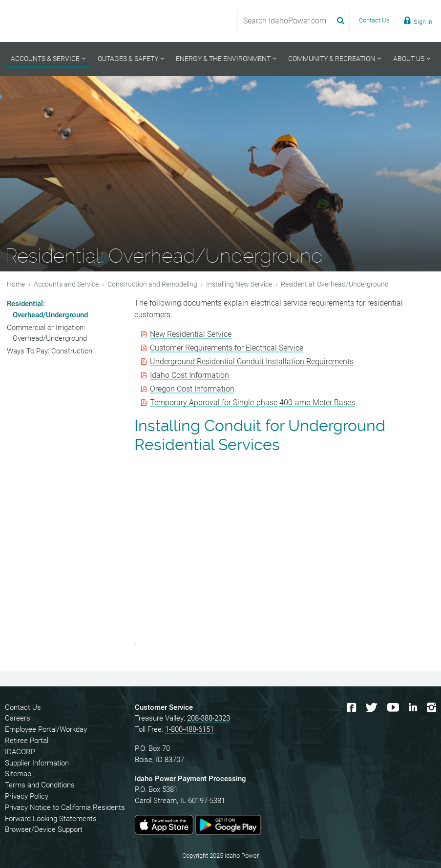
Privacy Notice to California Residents (65, 807)
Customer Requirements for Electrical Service (227, 348)
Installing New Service (239, 284)
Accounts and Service (66, 284)
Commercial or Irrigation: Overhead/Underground (47, 333)
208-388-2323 (209, 718)
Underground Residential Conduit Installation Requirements (252, 362)
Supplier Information (37, 763)
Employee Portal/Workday (46, 729)
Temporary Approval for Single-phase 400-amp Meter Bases (252, 403)
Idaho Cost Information (189, 375)
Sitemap (18, 774)
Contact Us (23, 707)
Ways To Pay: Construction (50, 351)
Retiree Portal (27, 741)
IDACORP (20, 752)
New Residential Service (191, 334)
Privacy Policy (27, 796)
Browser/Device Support (44, 829)
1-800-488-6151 (189, 729)
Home (16, 284)
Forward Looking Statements (51, 819)
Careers (18, 718)
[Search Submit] (328, 21)
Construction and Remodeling (152, 284)
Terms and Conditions (40, 785)
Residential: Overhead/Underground (47, 309)
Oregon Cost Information (192, 389)
